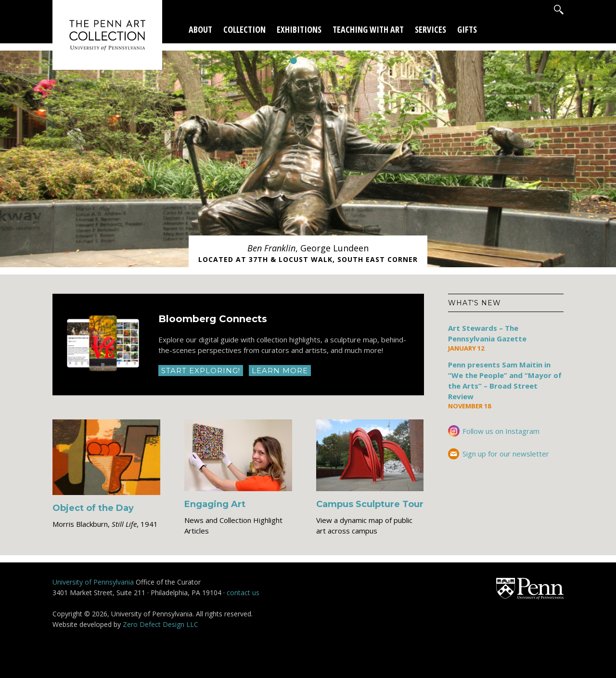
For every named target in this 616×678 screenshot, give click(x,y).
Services (430, 29)
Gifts (467, 29)
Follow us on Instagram (501, 431)
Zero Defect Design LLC (160, 624)
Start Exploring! (201, 371)
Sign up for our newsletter (506, 454)
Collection (244, 29)
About (200, 29)
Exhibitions (299, 29)
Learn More (280, 371)
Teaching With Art (368, 29)
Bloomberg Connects (213, 319)
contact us (243, 593)
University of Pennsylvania (93, 582)
